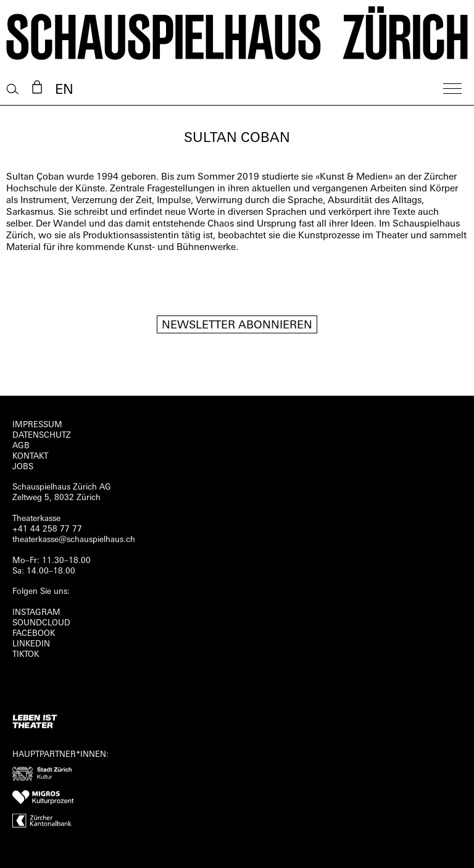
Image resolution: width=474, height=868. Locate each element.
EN (64, 90)
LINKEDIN (31, 644)
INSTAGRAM (36, 613)
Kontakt (30, 457)
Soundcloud (41, 623)
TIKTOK (26, 655)
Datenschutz (42, 436)
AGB (21, 446)
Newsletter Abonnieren (237, 326)
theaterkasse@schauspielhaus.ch (74, 540)
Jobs (23, 467)
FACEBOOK (34, 634)
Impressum (37, 425)
